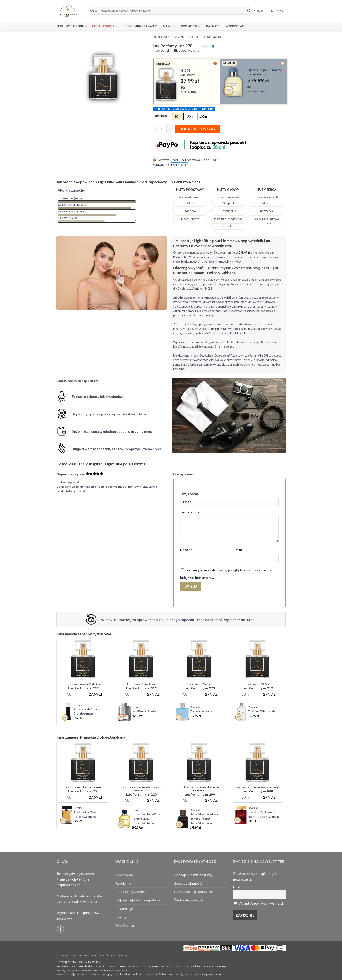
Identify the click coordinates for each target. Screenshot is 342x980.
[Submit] (249, 11)
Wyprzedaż (235, 26)
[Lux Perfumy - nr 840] (258, 790)
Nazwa (186, 550)
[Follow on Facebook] (61, 929)
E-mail (238, 550)
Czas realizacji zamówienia (194, 892)
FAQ (95, 955)
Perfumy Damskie (72, 26)
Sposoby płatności (188, 883)
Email (237, 887)
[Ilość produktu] (162, 129)
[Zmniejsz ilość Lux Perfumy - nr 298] (155, 129)
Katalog (213, 26)
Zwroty (121, 917)
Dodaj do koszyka (198, 129)
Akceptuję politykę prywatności (261, 903)
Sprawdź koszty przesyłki (170, 165)
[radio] (178, 116)
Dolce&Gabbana (206, 37)
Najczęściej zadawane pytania (138, 900)
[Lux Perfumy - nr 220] (141, 791)
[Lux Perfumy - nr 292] (83, 687)
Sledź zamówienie (114, 955)
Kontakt (63, 955)
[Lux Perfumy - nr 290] (199, 791)
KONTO (259, 11)
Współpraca (125, 925)
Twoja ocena (189, 494)
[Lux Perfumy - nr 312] (141, 687)
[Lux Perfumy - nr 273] (200, 687)
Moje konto (124, 875)
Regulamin (123, 883)
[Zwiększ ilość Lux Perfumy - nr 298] (169, 129)
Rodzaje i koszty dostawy (193, 875)
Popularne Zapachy (141, 26)
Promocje (191, 26)
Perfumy (161, 37)
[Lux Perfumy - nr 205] (83, 790)
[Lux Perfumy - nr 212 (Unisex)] (258, 687)
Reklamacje (124, 909)
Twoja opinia (190, 512)
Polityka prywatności (131, 892)
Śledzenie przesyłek (189, 900)
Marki (169, 26)
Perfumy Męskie (106, 26)
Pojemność (160, 116)
